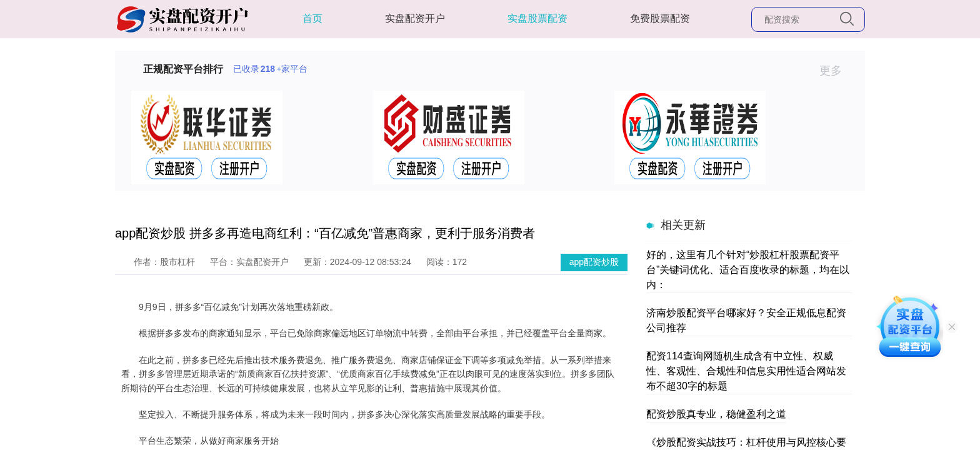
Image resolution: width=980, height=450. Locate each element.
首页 (312, 18)
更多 (836, 71)
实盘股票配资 (537, 18)
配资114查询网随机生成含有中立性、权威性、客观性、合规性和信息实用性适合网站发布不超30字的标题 (746, 371)
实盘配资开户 (415, 18)
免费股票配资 (660, 18)
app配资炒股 (594, 262)
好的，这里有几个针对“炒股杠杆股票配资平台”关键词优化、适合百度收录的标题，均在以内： (748, 270)
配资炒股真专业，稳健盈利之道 (716, 414)
